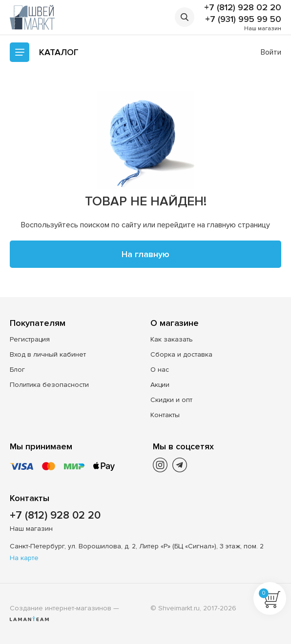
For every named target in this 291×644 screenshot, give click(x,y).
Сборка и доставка (181, 354)
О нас (160, 370)
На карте (24, 558)
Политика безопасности (49, 385)
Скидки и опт (171, 400)
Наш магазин (263, 29)
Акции (160, 385)
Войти (271, 52)
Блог (17, 370)
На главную (145, 254)
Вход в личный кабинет (48, 354)
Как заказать (172, 339)
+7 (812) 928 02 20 (243, 7)
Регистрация (30, 339)
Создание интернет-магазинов (61, 608)
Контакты (165, 415)
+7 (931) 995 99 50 (243, 19)
